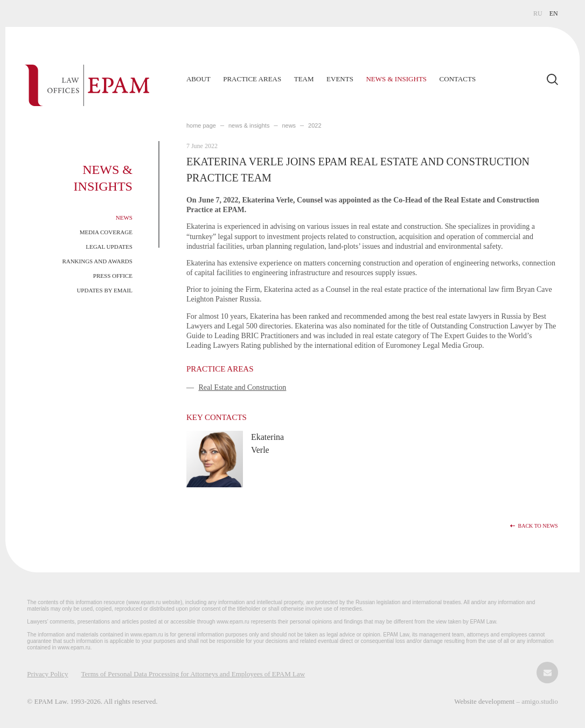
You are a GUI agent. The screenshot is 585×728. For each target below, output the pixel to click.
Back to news (538, 526)
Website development (485, 701)
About (199, 79)
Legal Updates (109, 247)
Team (304, 79)
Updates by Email (105, 290)
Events (340, 79)
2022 (315, 125)
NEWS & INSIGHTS (249, 125)
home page (201, 125)
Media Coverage (106, 232)
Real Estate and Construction (242, 387)
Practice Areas (252, 79)
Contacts (458, 79)
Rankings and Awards (97, 261)
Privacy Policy (47, 674)
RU (538, 13)
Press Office (113, 276)
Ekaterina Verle (267, 443)
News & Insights (396, 79)
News (124, 218)
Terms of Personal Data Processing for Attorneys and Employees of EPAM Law (193, 674)
